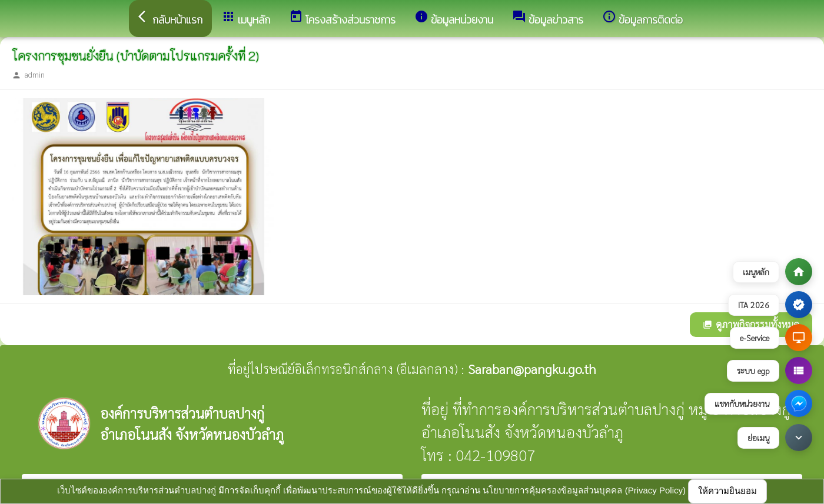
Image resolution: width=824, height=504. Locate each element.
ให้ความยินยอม (727, 491)
